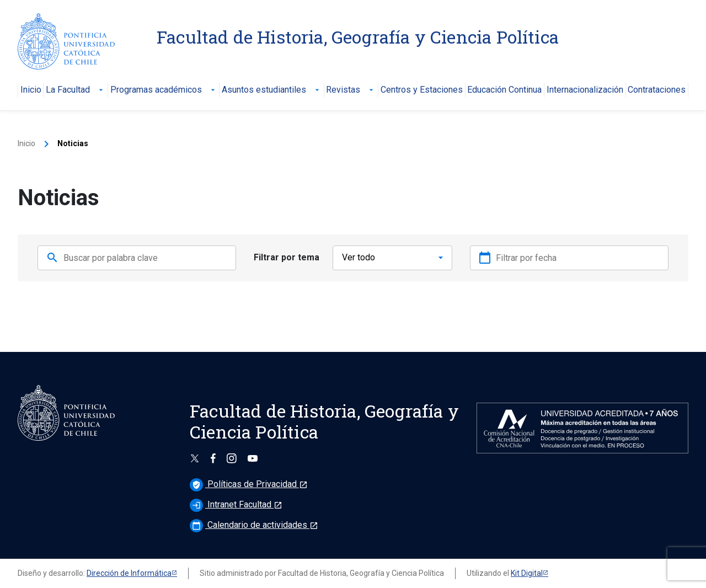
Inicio (31, 90)
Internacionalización (585, 90)
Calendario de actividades (254, 525)
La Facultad (76, 90)
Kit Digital (527, 573)
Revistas (351, 90)
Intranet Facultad (236, 504)
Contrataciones (657, 90)
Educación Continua (504, 90)
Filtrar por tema (287, 257)
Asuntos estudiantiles (272, 90)
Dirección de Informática (129, 573)
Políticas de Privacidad (249, 484)
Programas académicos (164, 90)
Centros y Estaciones (422, 90)
